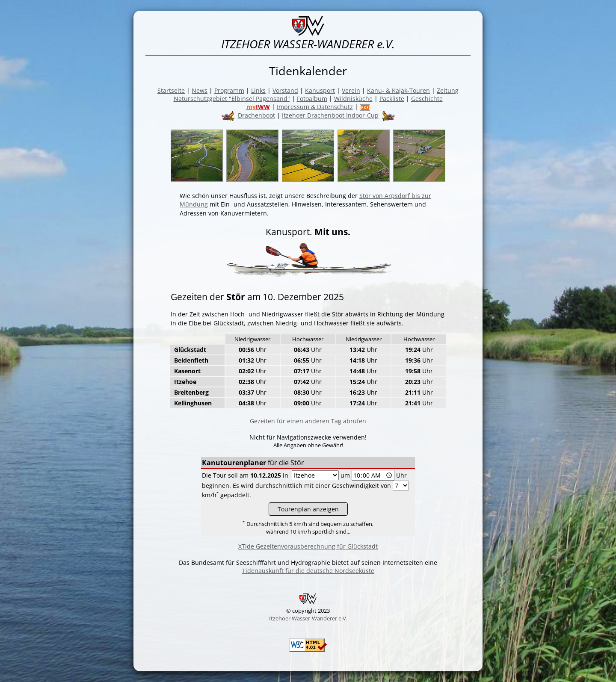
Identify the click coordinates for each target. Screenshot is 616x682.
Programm (229, 90)
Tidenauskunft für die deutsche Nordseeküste (308, 571)
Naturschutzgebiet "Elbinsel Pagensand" (232, 99)
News (200, 90)
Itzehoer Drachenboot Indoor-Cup (330, 115)
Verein (351, 90)
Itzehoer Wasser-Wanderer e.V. (308, 618)
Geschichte (427, 99)
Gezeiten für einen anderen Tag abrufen (308, 421)
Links (258, 90)
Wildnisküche (353, 99)
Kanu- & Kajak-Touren (398, 90)
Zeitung (448, 90)
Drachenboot (256, 115)
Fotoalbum (312, 99)
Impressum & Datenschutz (315, 107)
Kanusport (320, 90)
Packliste (392, 99)
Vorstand (285, 90)
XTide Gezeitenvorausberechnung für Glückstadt (308, 546)
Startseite (171, 90)
